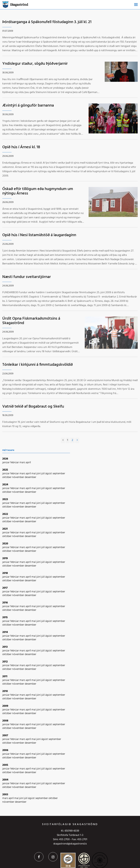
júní (39, 474)
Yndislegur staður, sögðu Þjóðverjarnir (35, 64)
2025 (5, 470)
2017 (5, 588)
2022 (5, 514)
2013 (5, 647)
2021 (5, 529)
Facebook (39, 857)
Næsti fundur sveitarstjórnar (27, 277)
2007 (5, 736)
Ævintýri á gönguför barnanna (28, 106)
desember (30, 477)
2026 (5, 459)
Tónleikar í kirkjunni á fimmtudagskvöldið (38, 365)
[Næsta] (77, 440)
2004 (5, 780)
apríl (28, 463)
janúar (6, 463)
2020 (5, 544)
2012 (5, 662)
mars (23, 463)
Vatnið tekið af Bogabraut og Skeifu (33, 407)
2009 (5, 706)
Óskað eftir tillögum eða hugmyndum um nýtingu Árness (38, 191)
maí (34, 474)
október (7, 477)
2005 (5, 765)
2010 (5, 691)
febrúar (15, 463)
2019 (5, 558)
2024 (5, 485)
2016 (5, 603)
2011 (5, 677)
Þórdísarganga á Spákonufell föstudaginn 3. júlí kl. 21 (47, 22)
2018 (5, 573)
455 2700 (64, 839)
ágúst (49, 474)
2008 (5, 721)
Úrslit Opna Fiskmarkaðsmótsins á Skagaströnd (31, 321)
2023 (5, 499)
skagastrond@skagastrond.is (70, 844)
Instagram (53, 857)
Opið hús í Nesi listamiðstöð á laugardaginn (39, 235)
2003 (5, 795)
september (59, 474)
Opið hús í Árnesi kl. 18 (21, 147)
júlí (43, 474)
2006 (5, 750)
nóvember (18, 477)
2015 (5, 617)
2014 (5, 632)
